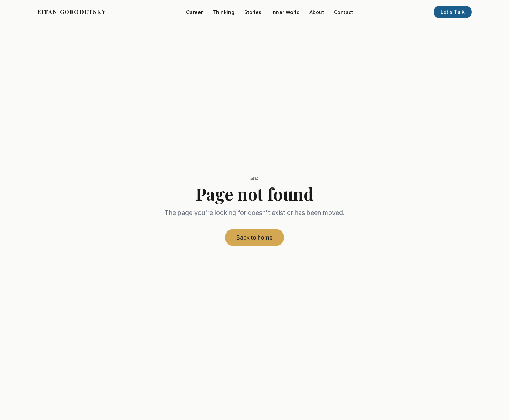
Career (194, 12)
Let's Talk (453, 12)
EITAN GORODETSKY (72, 12)
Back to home (255, 237)
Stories (253, 12)
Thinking (223, 12)
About (317, 12)
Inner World (286, 12)
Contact (344, 12)
